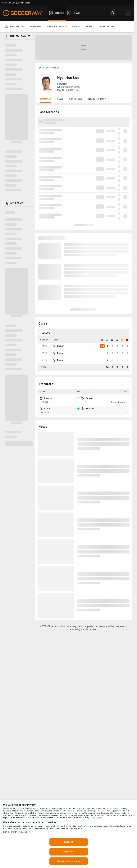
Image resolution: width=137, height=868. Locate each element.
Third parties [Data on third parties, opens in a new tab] (96, 818)
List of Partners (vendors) (17, 832)
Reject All (68, 851)
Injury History (97, 99)
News (60, 99)
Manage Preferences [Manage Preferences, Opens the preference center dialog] (68, 861)
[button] (113, 13)
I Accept (69, 842)
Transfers (75, 99)
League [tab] (46, 333)
